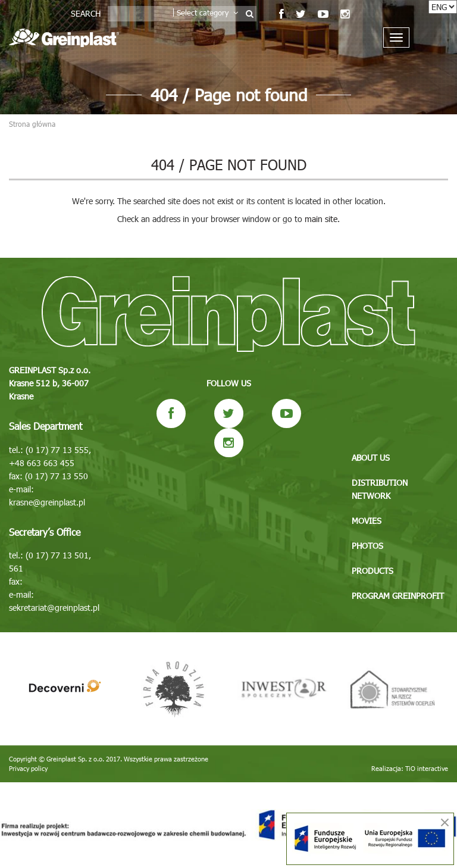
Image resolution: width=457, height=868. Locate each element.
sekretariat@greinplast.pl (54, 608)
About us (371, 458)
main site (321, 219)
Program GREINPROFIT (398, 596)
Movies (367, 521)
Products (373, 571)
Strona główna (32, 124)
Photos (367, 546)
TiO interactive (427, 768)
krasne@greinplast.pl (47, 502)
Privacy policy (28, 768)
